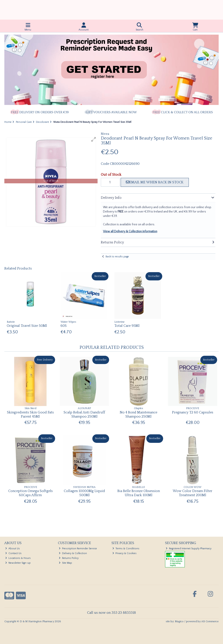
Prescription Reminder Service (78, 549)
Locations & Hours (18, 558)
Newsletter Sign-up (18, 563)
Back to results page (117, 257)
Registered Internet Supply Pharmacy (189, 549)
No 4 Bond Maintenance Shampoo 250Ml (139, 414)
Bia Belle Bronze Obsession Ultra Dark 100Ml (139, 493)
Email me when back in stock (155, 182)
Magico (179, 621)
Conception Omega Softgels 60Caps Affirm (30, 493)
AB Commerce (210, 621)
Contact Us (13, 553)
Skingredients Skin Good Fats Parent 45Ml (30, 414)
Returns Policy (69, 558)
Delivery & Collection (73, 553)
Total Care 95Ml (127, 326)
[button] (94, 139)
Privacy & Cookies (125, 553)
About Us (13, 549)
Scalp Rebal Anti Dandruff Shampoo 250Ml (84, 414)
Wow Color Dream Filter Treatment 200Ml (193, 493)
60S (64, 326)
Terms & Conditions (126, 549)
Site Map (65, 563)
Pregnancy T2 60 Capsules (193, 412)
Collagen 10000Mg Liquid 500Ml (84, 493)
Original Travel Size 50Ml (27, 326)
